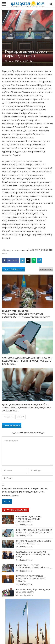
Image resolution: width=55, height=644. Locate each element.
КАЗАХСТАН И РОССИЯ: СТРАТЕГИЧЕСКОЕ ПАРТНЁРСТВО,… (34, 566)
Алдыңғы (9, 417)
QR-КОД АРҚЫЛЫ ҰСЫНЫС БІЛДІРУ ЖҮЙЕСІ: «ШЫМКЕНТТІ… (34, 542)
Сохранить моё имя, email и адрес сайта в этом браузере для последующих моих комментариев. (25, 492)
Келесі (20, 417)
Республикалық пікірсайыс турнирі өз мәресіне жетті (33, 591)
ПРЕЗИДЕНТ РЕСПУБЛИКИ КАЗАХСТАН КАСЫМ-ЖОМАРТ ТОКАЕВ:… (31, 579)
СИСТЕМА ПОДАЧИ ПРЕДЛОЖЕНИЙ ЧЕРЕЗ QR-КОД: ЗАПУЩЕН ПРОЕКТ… (34, 531)
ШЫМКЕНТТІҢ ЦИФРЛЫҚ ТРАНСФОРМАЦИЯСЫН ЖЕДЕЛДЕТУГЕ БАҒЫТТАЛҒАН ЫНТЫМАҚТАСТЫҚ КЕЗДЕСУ (26, 314)
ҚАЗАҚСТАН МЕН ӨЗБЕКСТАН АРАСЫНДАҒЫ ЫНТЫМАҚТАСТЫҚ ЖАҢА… (33, 554)
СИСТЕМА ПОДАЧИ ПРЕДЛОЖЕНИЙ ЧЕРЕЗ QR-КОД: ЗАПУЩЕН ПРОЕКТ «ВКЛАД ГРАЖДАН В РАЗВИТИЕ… (27, 361)
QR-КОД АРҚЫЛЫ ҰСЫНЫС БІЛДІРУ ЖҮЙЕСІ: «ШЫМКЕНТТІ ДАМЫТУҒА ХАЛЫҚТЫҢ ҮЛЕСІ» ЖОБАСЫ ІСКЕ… (27, 408)
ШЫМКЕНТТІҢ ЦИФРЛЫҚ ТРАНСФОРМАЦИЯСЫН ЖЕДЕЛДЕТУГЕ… (29, 519)
